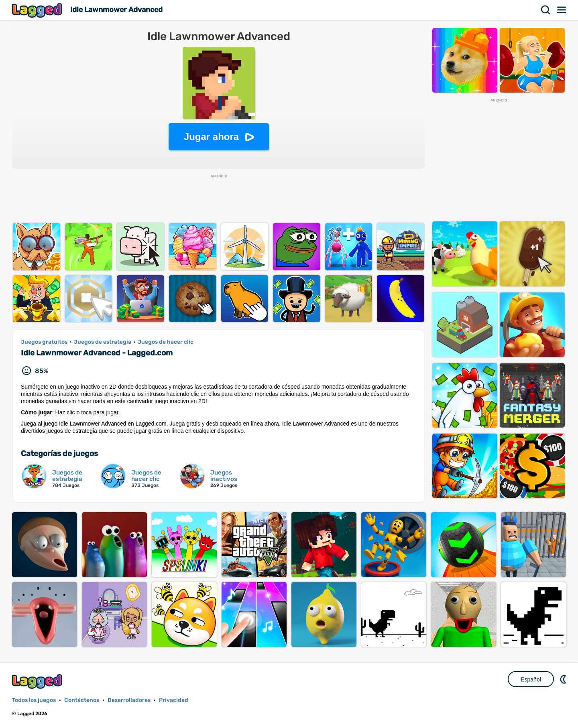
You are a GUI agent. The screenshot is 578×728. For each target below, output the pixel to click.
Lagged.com (38, 681)
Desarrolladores (129, 700)
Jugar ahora (211, 137)
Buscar (546, 10)
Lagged (38, 10)
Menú (562, 10)
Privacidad (174, 700)
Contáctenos (82, 700)
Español (531, 679)
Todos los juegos (34, 700)
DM (564, 679)
